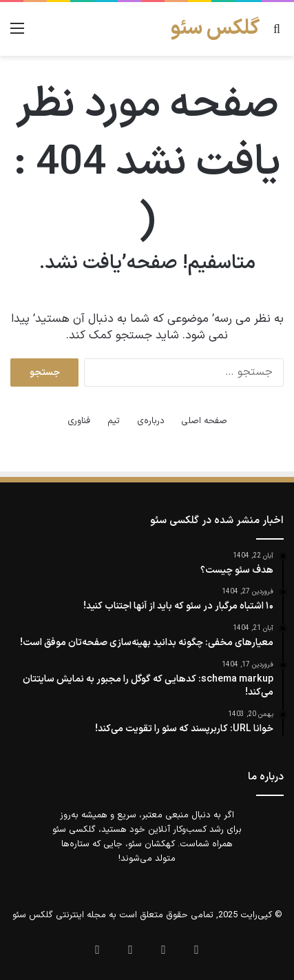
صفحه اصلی (204, 421)
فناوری (79, 421)
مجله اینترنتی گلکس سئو (59, 915)
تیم (114, 421)
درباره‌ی (151, 421)
